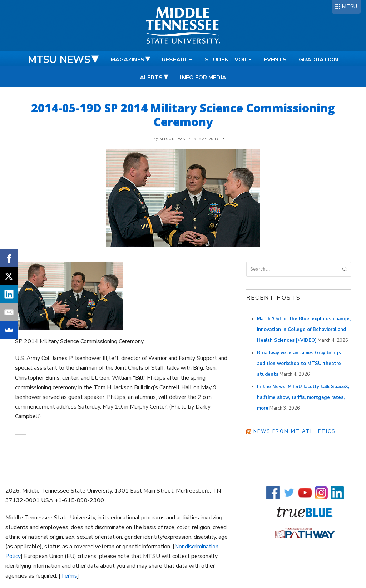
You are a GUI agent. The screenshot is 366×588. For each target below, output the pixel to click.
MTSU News (59, 60)
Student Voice (228, 60)
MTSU (349, 6)
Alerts (151, 78)
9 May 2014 (207, 139)
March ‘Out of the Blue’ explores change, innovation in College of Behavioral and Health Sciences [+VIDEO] (304, 330)
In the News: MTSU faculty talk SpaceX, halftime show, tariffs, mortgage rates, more (303, 397)
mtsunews (172, 139)
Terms (69, 576)
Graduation (318, 60)
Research (177, 60)
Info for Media (203, 78)
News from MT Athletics (295, 431)
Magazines (127, 60)
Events (275, 60)
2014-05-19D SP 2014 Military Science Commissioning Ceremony (183, 115)
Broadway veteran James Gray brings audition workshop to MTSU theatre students (299, 364)
